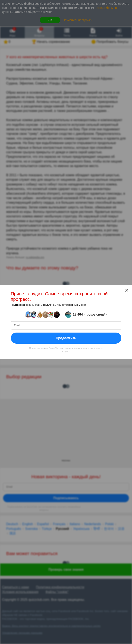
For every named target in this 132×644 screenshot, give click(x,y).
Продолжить (66, 338)
